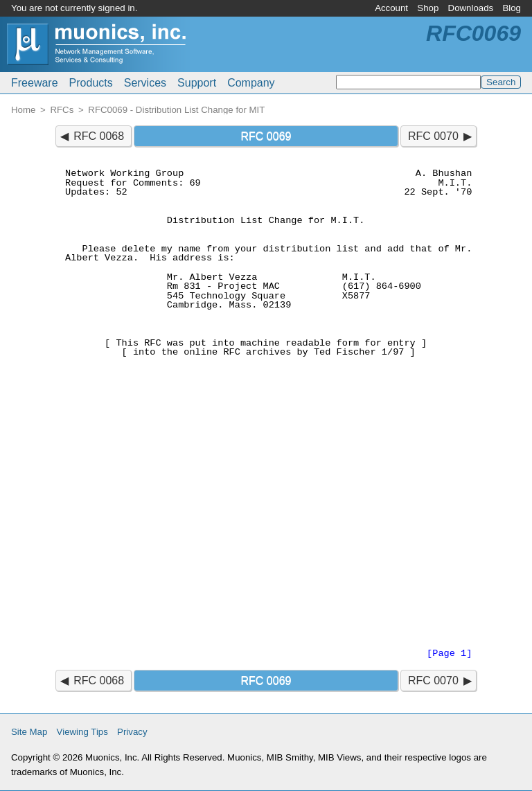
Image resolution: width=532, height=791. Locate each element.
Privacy (132, 732)
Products (91, 83)
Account (391, 8)
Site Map (29, 732)
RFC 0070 (433, 136)
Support (197, 83)
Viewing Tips (82, 732)
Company (251, 83)
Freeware (35, 83)
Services (145, 83)
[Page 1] (449, 654)
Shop (428, 8)
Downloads (471, 8)
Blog (512, 8)
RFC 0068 (99, 136)
